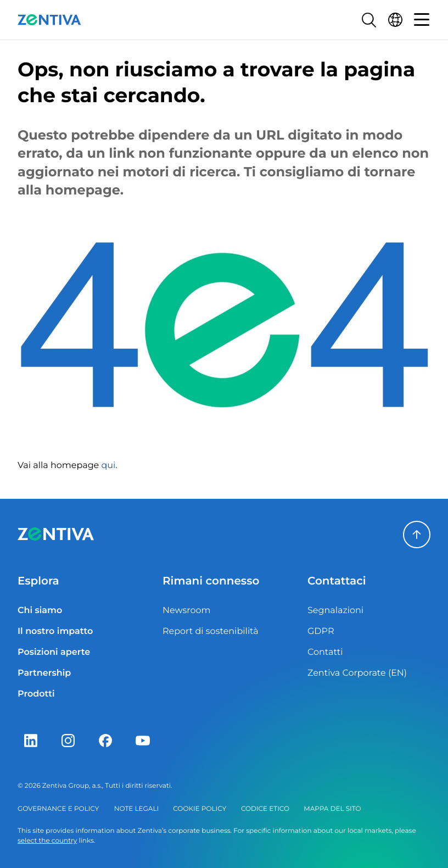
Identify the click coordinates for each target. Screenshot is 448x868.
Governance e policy (58, 809)
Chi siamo (40, 611)
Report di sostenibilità (211, 631)
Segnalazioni (335, 611)
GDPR (321, 631)
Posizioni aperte (54, 652)
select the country (47, 841)
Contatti (325, 652)
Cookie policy (200, 809)
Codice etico (265, 809)
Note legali (136, 809)
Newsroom (187, 611)
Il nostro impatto (55, 631)
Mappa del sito (332, 809)
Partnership (44, 673)
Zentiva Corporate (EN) (357, 673)
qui (108, 466)
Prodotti (36, 694)
